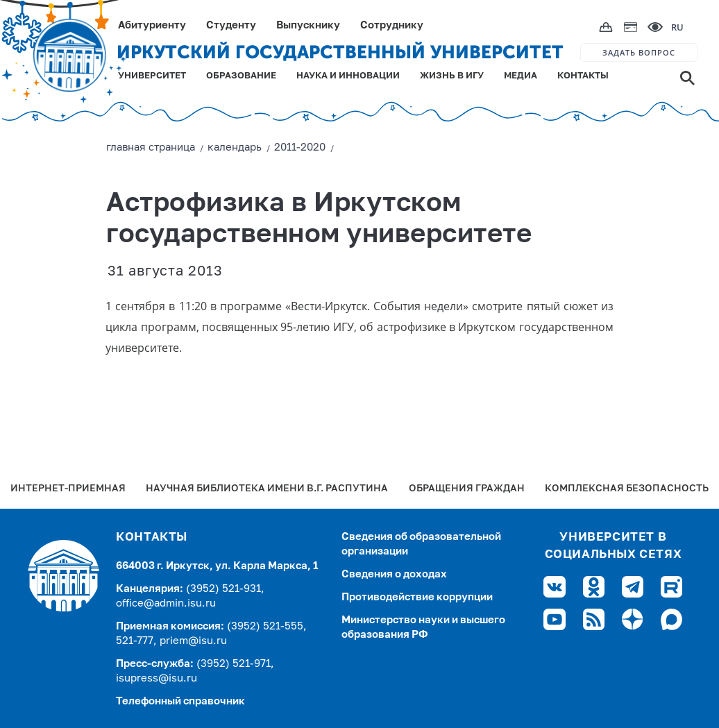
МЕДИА (521, 76)
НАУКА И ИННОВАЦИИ (348, 76)
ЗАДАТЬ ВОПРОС (639, 52)
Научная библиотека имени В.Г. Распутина (267, 489)
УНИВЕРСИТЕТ (152, 76)
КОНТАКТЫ (583, 76)
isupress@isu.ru (157, 678)
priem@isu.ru (193, 641)
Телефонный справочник (180, 701)
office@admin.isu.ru (166, 603)
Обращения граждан (467, 489)
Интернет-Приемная (68, 489)
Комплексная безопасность (627, 489)
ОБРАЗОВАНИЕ (241, 76)
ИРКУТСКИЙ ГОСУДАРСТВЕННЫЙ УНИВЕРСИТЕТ (340, 52)
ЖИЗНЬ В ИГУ (452, 76)
